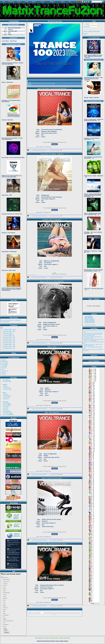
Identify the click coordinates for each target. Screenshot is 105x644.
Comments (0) (54, 150)
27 (40, 613)
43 (67, 613)
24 (35, 613)
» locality (3, 372)
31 (49, 613)
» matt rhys (4, 368)
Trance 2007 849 (10, 331)
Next (55, 614)
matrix (6, 382)
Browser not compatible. (13, 160)
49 (77, 613)
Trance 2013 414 (10, 343)
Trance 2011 (70, 88)
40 (63, 613)
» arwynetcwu (4, 371)
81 (80, 613)
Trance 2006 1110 (10, 330)
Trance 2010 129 (10, 337)
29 (45, 613)
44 (69, 613)
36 (56, 613)
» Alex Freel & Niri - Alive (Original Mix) (93, 333)
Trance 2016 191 (10, 348)
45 (70, 613)
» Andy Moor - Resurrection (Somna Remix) (93, 339)
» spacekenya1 (4, 361)
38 (60, 613)
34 (53, 613)
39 (61, 613)
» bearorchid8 (4, 363)
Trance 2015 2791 (10, 347)
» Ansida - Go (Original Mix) (90, 341)
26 (38, 613)
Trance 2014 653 (10, 345)
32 (50, 613)
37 (58, 613)
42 (66, 613)
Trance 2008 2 (9, 333)
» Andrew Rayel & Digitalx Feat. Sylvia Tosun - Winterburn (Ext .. (92, 335)
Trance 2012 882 (10, 341)
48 (75, 613)
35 (55, 613)
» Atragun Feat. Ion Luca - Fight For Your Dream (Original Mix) (93, 345)
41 (64, 613)
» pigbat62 (3, 360)
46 (72, 613)
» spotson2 (3, 374)
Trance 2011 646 (10, 339)
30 (47, 613)
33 (52, 613)
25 (36, 613)
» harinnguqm (4, 365)
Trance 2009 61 (9, 335)
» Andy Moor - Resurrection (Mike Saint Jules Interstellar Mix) (92, 337)
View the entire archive (90, 325)
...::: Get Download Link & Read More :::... (38, 150)
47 (74, 613)
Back (30, 613)
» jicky (2, 369)
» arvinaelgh (4, 366)
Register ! (86, 34)
